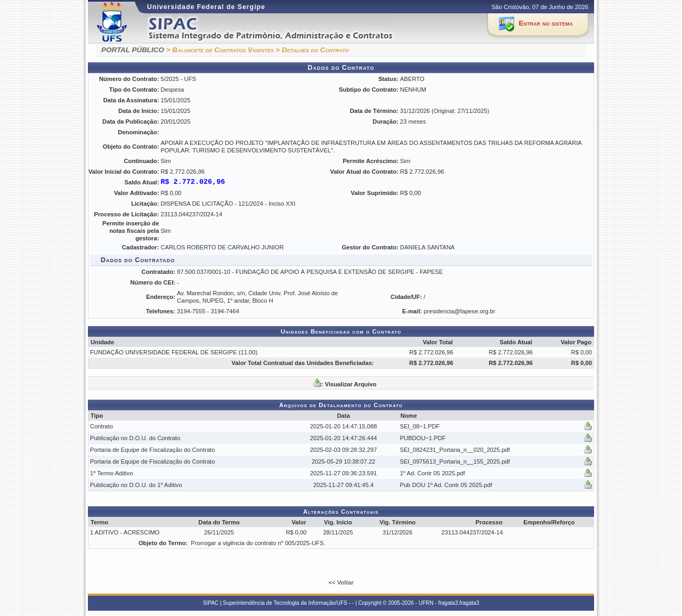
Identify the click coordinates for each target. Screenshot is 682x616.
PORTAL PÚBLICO (133, 50)
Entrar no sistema (546, 23)
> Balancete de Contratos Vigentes (220, 50)
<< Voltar (341, 582)
